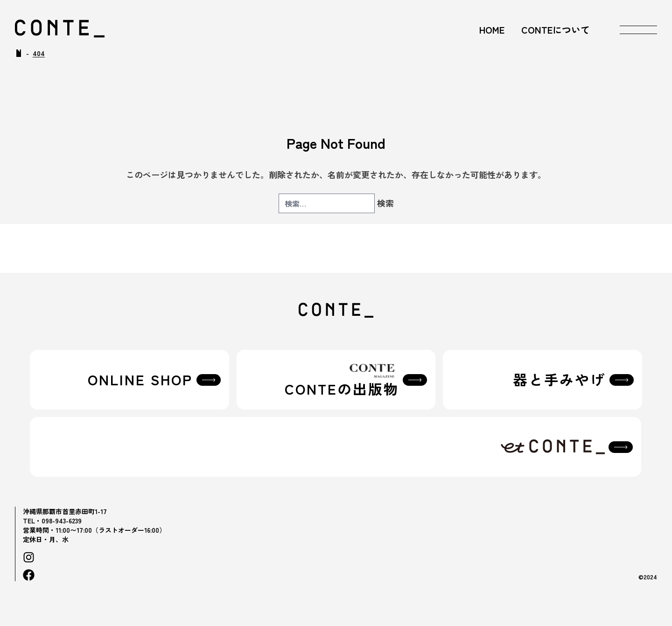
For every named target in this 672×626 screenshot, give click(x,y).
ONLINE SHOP (154, 380)
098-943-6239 (62, 521)
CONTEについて (556, 30)
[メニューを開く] (638, 30)
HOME (492, 30)
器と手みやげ (574, 380)
